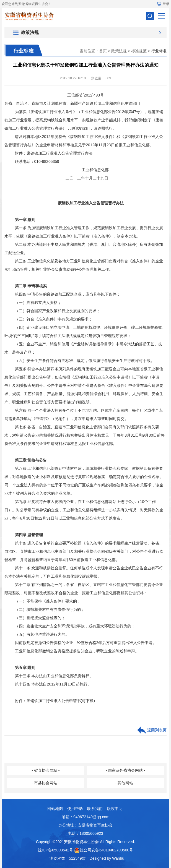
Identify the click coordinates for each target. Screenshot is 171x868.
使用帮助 (75, 809)
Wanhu (118, 858)
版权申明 (115, 809)
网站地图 (55, 809)
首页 (103, 51)
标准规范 (139, 51)
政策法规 (119, 51)
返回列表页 (152, 730)
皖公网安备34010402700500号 (106, 850)
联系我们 (95, 809)
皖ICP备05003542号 (56, 850)
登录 (163, 4)
